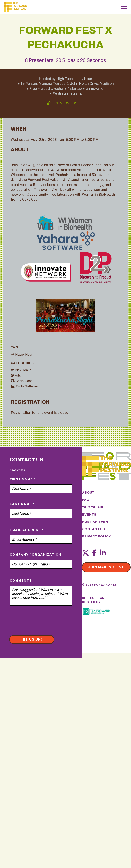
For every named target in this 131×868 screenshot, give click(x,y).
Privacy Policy (97, 536)
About (88, 493)
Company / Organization (36, 555)
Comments (21, 581)
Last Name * (22, 504)
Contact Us (94, 529)
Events (89, 514)
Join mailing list (106, 567)
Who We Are (93, 507)
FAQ (86, 500)
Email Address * (27, 530)
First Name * (23, 479)
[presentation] (39, 623)
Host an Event (96, 522)
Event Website (65, 103)
